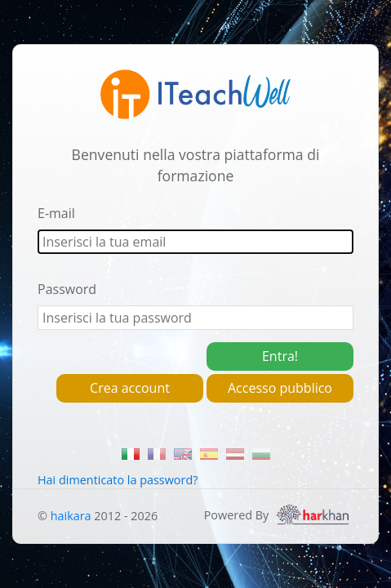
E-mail (56, 213)
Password (67, 289)
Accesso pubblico (280, 388)
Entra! (280, 356)
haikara (71, 516)
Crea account (130, 388)
